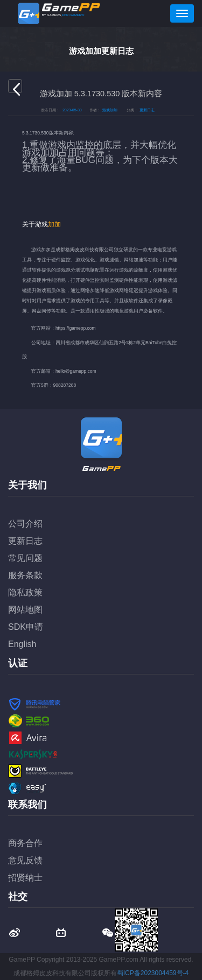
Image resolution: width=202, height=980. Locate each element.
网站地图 (25, 610)
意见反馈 (25, 860)
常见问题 (25, 558)
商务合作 (25, 843)
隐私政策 (25, 592)
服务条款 (25, 575)
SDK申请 (26, 627)
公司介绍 (25, 524)
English (22, 644)
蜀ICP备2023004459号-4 (153, 973)
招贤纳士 (25, 878)
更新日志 (25, 541)
